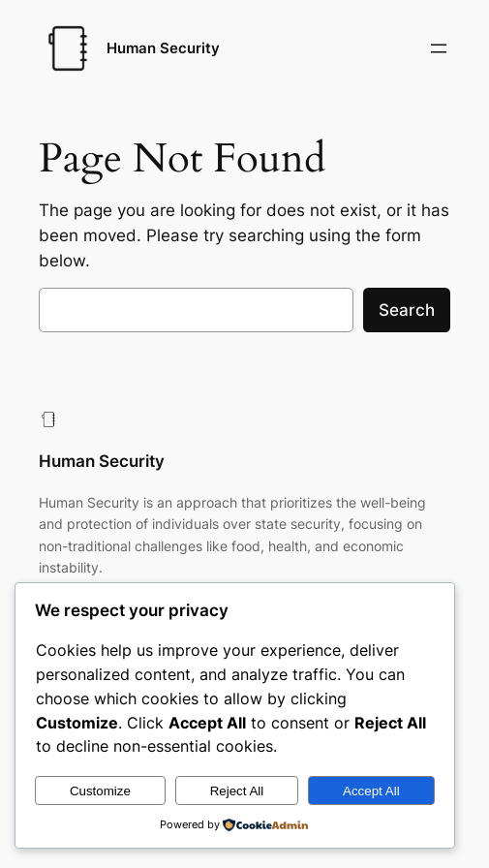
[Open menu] (439, 48)
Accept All (371, 791)
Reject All (237, 791)
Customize (100, 791)
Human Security (163, 48)
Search (407, 310)
